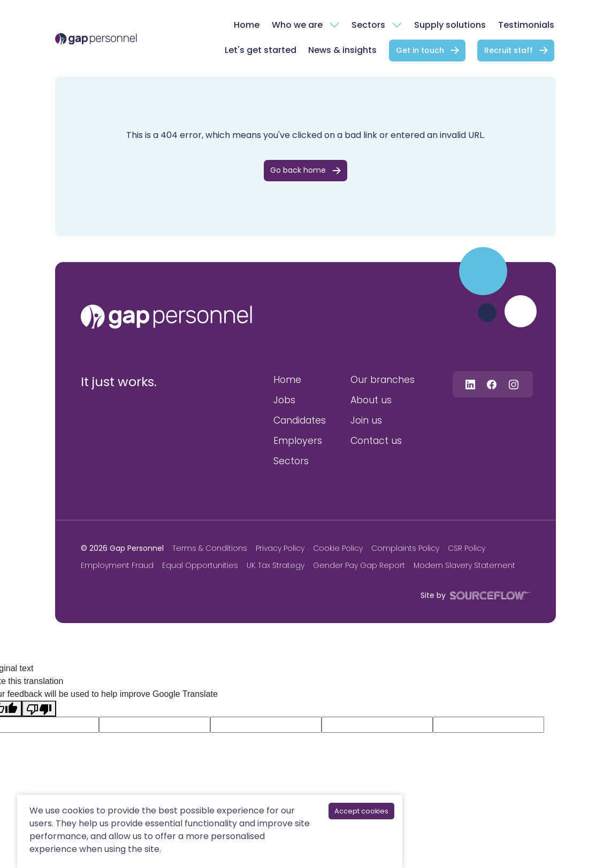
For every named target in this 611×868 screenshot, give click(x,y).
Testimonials (526, 25)
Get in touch (420, 50)
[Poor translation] (39, 709)
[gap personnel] (166, 317)
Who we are (297, 25)
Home (247, 25)
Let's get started (261, 50)
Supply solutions (450, 25)
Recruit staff (509, 50)
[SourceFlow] (488, 595)
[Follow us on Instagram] (514, 384)
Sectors (368, 25)
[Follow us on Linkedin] (470, 384)
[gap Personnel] (96, 39)
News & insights (342, 50)
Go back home (298, 170)
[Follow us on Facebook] (492, 384)
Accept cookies (361, 811)
